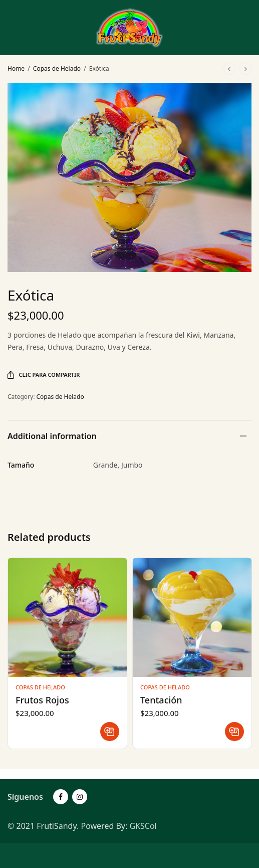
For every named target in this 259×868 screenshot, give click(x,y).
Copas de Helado (57, 68)
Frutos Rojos (42, 700)
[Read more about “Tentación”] (234, 732)
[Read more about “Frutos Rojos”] (110, 732)
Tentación (161, 700)
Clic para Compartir (44, 375)
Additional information (52, 436)
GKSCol (143, 826)
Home (16, 68)
